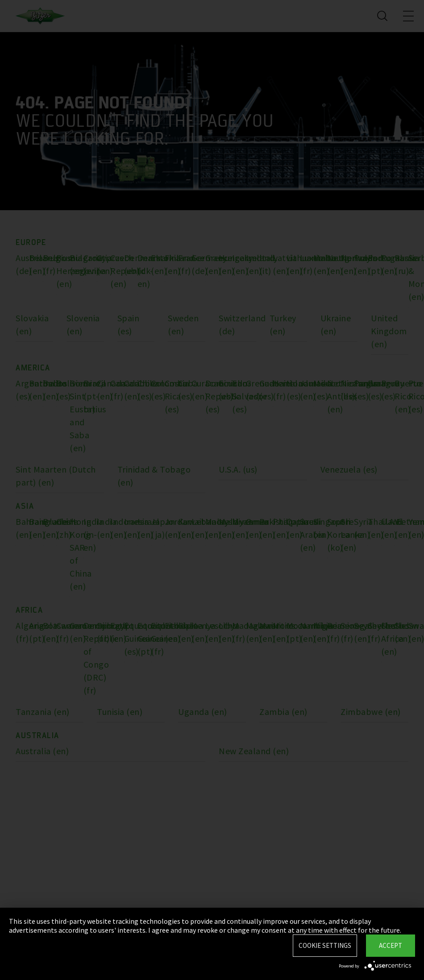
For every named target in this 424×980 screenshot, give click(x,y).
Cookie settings (325, 945)
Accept (391, 945)
